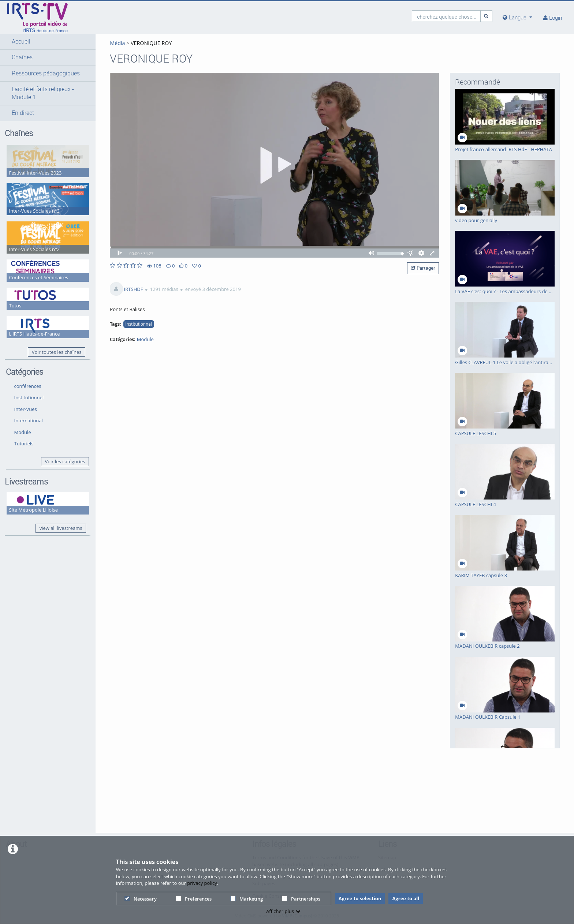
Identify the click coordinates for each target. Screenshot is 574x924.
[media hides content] (517, 17)
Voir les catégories (65, 461)
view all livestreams (61, 528)
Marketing (247, 899)
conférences (28, 386)
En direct (23, 113)
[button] (48, 42)
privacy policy (202, 883)
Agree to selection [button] (360, 898)
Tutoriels (24, 444)
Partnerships (301, 899)
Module (23, 432)
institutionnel (139, 324)
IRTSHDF (134, 289)
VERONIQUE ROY (150, 43)
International (29, 420)
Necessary (141, 899)
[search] (446, 16)
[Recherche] (487, 16)
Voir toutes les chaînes (57, 352)
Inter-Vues (26, 409)
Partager (423, 268)
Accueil (21, 42)
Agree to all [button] (406, 898)
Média (117, 43)
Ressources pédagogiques (46, 73)
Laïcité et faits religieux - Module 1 (43, 93)
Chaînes (22, 57)
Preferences (194, 899)
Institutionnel (29, 397)
